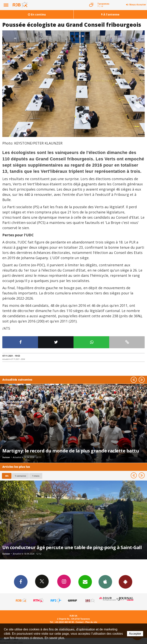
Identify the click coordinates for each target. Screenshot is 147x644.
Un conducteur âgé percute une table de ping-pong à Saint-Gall (72, 547)
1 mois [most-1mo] (36, 476)
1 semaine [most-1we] (20, 476)
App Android (125, 582)
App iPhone (105, 582)
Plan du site (91, 622)
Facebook (21, 582)
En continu (37, 14)
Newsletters (85, 582)
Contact (80, 622)
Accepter (135, 634)
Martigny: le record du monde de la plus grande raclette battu (71, 451)
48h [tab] (7, 476)
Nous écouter (138, 5)
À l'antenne (110, 14)
